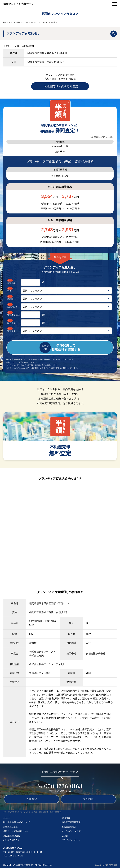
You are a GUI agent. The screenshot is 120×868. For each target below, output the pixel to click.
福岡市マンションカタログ (60, 14)
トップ (6, 818)
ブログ (65, 836)
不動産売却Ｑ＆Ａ (11, 840)
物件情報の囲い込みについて (17, 822)
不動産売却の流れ (12, 836)
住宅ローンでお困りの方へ (16, 831)
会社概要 (66, 818)
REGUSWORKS (111, 865)
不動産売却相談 (69, 827)
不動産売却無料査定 (71, 822)
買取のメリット (11, 827)
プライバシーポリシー (72, 840)
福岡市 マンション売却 (11, 22)
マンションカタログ (29, 22)
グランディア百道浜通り (48, 22)
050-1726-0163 (63, 786)
